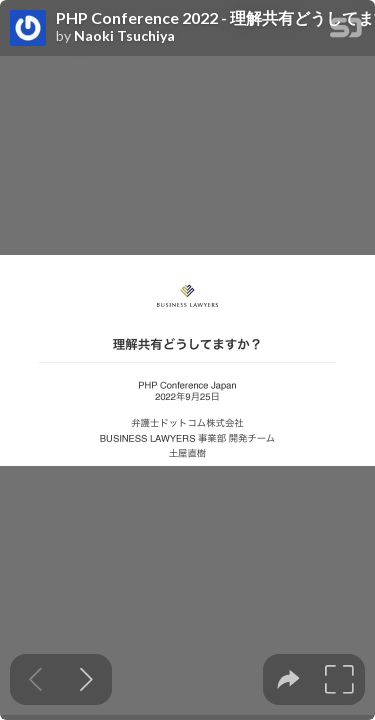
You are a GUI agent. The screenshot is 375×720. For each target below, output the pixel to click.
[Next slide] (86, 679)
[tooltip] (288, 679)
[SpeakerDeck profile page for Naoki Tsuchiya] (28, 29)
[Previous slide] (35, 679)
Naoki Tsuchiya (124, 36)
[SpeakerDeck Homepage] (346, 31)
